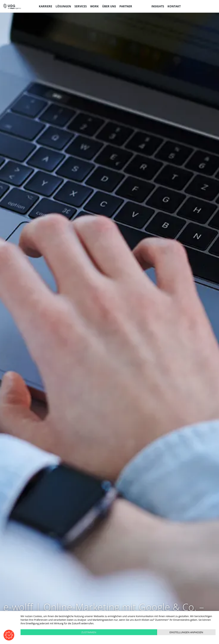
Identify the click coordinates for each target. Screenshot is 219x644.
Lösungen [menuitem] (63, 6)
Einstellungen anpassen (186, 632)
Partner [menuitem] (126, 6)
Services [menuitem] (81, 6)
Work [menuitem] (94, 6)
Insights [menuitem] (158, 6)
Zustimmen (89, 632)
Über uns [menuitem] (109, 6)
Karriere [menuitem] (46, 6)
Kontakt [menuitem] (174, 6)
